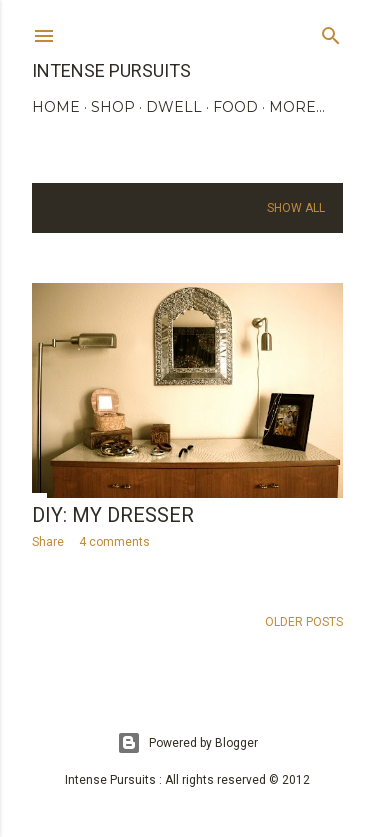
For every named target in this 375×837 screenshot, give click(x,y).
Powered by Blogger (187, 743)
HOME (56, 107)
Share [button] (48, 542)
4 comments (114, 542)
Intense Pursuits (111, 70)
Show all (296, 208)
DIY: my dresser (113, 515)
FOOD (235, 107)
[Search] (331, 31)
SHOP (113, 107)
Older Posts (304, 622)
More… (297, 107)
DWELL (174, 107)
